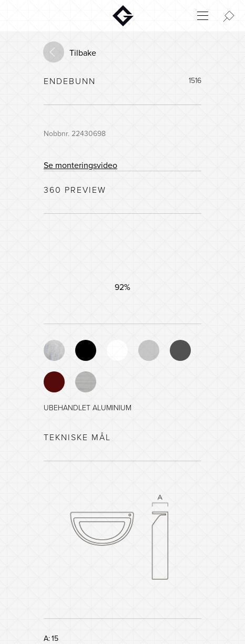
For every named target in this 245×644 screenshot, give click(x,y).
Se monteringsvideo (80, 165)
